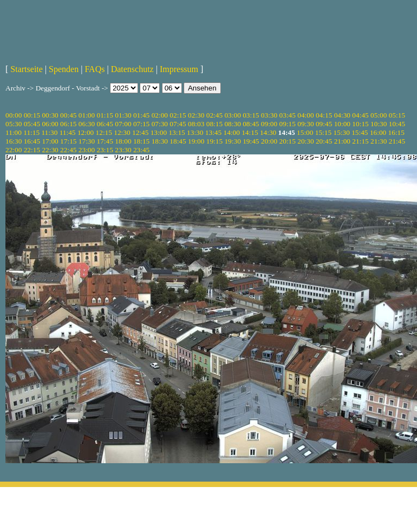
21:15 (360, 141)
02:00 (160, 115)
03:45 (288, 115)
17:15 (68, 141)
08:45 (251, 124)
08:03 (196, 124)
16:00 (378, 132)
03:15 (251, 115)
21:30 (379, 141)
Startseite (27, 69)
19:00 (196, 141)
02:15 (178, 115)
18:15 (141, 141)
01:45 (141, 115)
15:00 (305, 132)
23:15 (105, 150)
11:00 (14, 132)
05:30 (14, 124)
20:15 (288, 141)
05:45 (32, 124)
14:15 (250, 132)
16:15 (396, 132)
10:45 (397, 124)
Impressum (179, 69)
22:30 (50, 150)
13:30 (195, 132)
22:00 (14, 150)
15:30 (341, 132)
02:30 (196, 115)
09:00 (269, 124)
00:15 (32, 115)
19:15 (214, 141)
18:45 (178, 141)
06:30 (87, 124)
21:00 (342, 141)
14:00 (232, 132)
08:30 (232, 124)
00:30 (50, 115)
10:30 (379, 124)
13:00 (159, 132)
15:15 (323, 132)
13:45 (213, 132)
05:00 (379, 115)
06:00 (50, 124)
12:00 (86, 132)
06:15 (68, 124)
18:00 (123, 141)
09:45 (324, 124)
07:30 (160, 124)
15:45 (360, 132)
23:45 (141, 150)
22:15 (32, 150)
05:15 (397, 115)
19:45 (251, 141)
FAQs (95, 69)
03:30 (269, 115)
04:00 (305, 115)
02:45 (214, 115)
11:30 (49, 132)
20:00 (269, 141)
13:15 (177, 132)
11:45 (68, 132)
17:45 (105, 141)
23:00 (87, 150)
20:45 (324, 141)
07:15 (141, 124)
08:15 (214, 124)
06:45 (105, 124)
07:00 (123, 124)
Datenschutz (132, 69)
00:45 (68, 115)
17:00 (50, 141)
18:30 (160, 141)
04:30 (342, 115)
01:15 (105, 115)
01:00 (87, 115)
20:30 (305, 141)
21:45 (397, 141)
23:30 (123, 150)
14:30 (268, 132)
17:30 (87, 141)
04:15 (324, 115)
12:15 (104, 132)
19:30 (232, 141)
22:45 (68, 150)
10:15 (360, 124)
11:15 (31, 132)
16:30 (14, 141)
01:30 (123, 115)
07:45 (178, 124)
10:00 (342, 124)
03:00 (232, 115)
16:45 (32, 141)
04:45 (360, 115)
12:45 (140, 132)
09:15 (288, 124)
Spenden (64, 69)
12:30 (122, 132)
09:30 (305, 124)
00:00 (14, 115)
